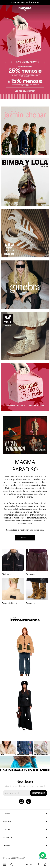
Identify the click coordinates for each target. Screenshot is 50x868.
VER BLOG (25, 538)
